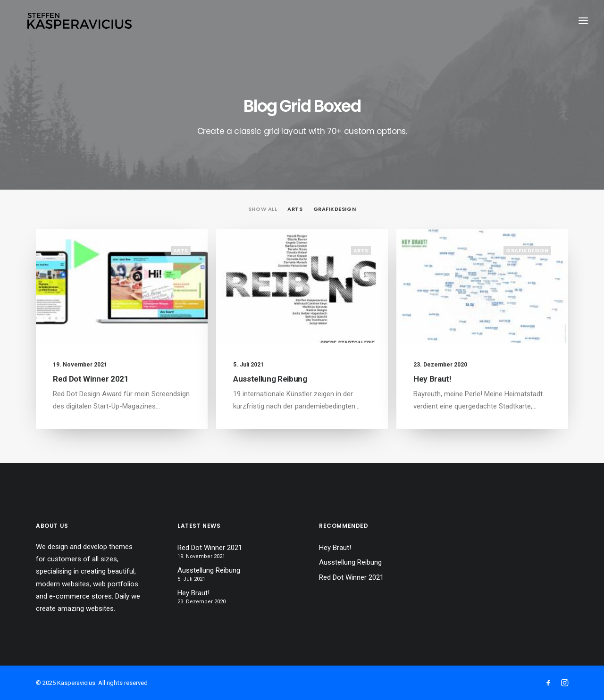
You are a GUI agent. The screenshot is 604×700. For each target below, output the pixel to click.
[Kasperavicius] (80, 23)
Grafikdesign (335, 209)
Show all (263, 209)
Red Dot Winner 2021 (91, 379)
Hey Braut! (432, 387)
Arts (295, 209)
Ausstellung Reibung (270, 379)
